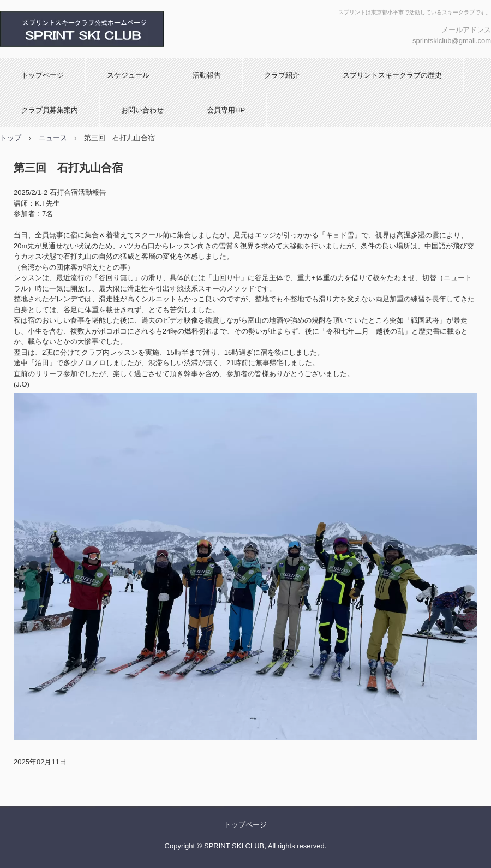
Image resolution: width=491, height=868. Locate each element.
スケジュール (128, 75)
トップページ (43, 75)
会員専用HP (226, 110)
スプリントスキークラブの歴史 (392, 75)
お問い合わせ (142, 110)
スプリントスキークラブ (117, 29)
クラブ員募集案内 (50, 110)
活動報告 (207, 75)
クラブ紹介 (282, 75)
